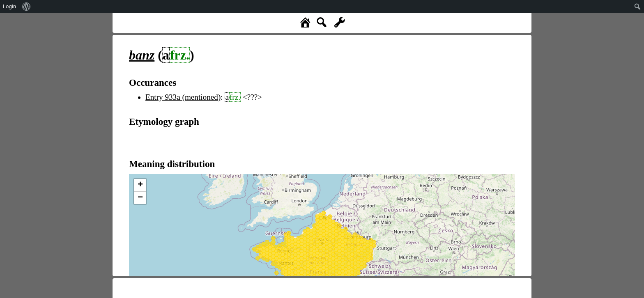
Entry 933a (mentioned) (183, 97)
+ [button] (140, 185)
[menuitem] (26, 7)
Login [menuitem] (9, 6)
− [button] (140, 198)
